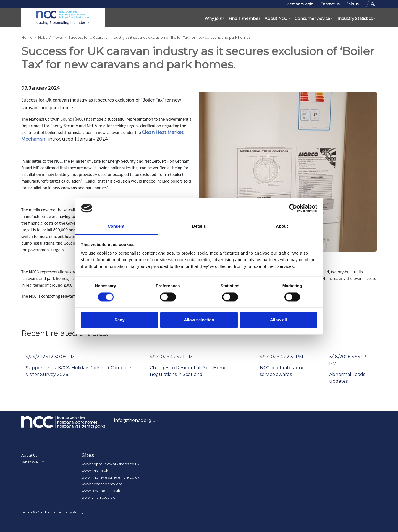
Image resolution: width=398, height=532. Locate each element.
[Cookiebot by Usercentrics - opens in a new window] (293, 208)
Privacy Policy (71, 512)
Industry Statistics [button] (355, 19)
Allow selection (199, 320)
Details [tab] (199, 226)
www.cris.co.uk (95, 471)
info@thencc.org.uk (136, 420)
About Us (29, 456)
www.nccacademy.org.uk (104, 484)
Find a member (244, 19)
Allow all (278, 320)
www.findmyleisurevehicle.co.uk (110, 477)
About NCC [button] (276, 19)
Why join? (214, 19)
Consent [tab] (116, 226)
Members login (300, 4)
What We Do (33, 462)
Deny (120, 320)
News (58, 37)
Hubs (43, 37)
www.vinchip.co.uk (98, 497)
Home (27, 37)
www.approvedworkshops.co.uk (110, 464)
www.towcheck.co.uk (101, 491)
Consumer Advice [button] (312, 19)
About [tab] (282, 226)
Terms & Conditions (38, 512)
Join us (353, 4)
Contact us (330, 4)
